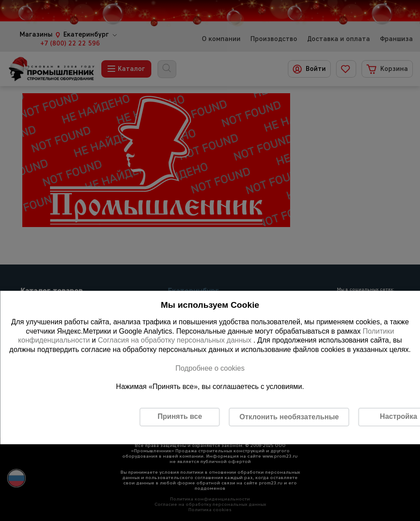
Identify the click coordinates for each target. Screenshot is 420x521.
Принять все (180, 416)
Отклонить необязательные (289, 417)
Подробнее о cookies (210, 368)
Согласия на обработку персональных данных (176, 340)
